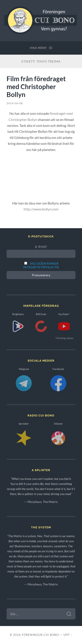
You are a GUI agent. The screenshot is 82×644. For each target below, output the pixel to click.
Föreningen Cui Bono (40, 635)
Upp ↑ (68, 635)
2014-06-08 (15, 103)
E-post (41, 247)
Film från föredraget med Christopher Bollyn (36, 86)
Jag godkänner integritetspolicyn (41, 265)
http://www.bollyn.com (41, 209)
